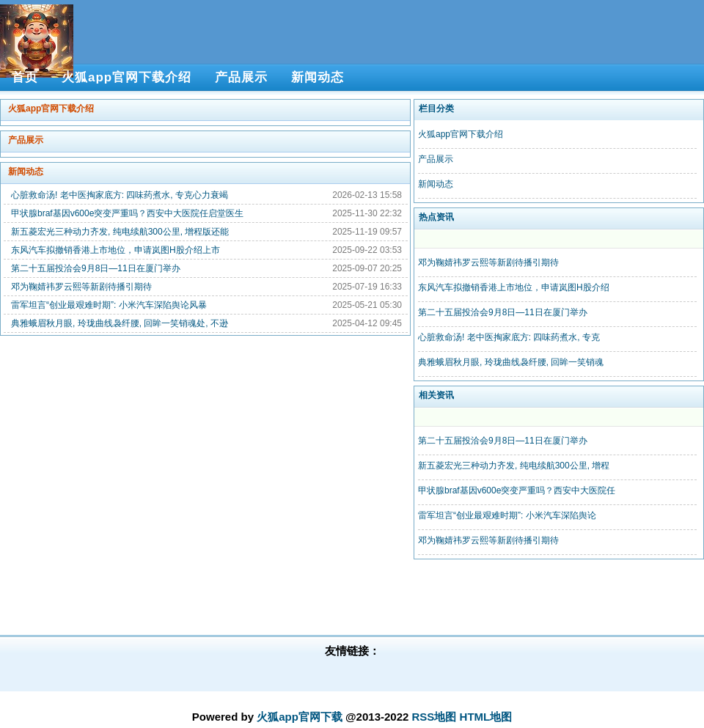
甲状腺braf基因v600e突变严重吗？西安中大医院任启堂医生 (127, 213)
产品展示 (26, 140)
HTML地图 (486, 717)
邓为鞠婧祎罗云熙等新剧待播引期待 (81, 287)
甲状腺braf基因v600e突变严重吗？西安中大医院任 (517, 490)
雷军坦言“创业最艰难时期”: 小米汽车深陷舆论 (507, 515)
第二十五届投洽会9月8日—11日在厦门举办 (96, 268)
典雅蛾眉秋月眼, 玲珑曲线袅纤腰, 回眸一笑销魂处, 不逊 (120, 323)
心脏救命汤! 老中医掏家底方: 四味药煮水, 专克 (509, 337)
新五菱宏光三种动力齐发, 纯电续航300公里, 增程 (514, 466)
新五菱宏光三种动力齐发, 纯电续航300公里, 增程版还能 (120, 232)
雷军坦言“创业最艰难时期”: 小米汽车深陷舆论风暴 (109, 305)
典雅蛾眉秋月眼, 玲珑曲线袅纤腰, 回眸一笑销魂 (511, 362)
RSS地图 (434, 717)
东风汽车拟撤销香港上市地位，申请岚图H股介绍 (514, 287)
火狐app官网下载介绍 (51, 109)
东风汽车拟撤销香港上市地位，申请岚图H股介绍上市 (115, 250)
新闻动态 (26, 172)
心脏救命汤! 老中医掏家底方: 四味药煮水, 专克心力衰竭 (120, 195)
